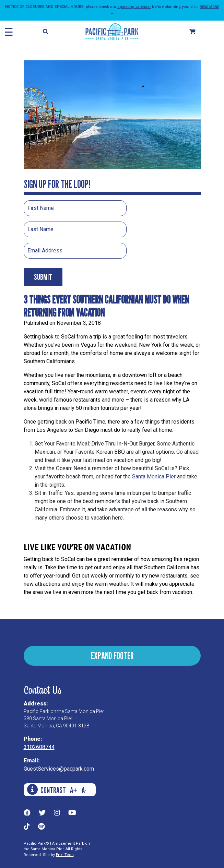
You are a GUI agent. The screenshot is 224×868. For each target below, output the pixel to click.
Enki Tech (65, 855)
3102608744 (39, 747)
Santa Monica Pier (154, 477)
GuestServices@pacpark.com (59, 769)
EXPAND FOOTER (112, 656)
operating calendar (134, 7)
